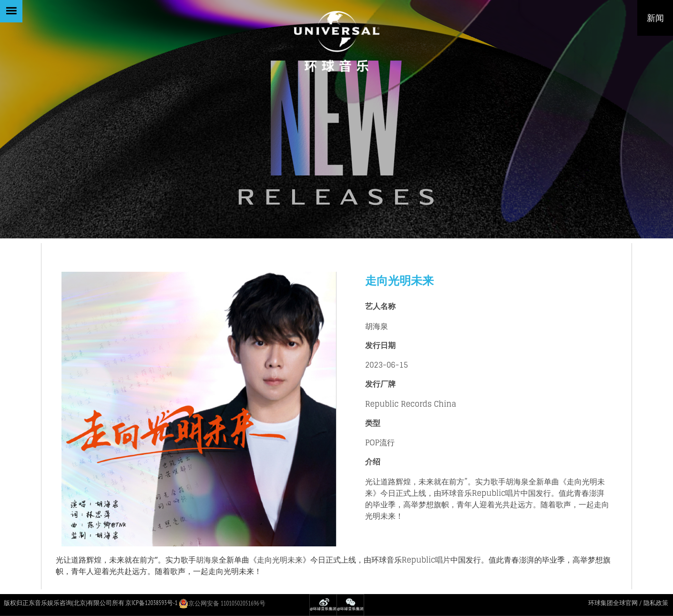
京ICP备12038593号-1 (151, 603)
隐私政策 (656, 603)
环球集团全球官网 (613, 603)
